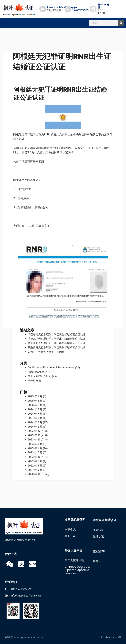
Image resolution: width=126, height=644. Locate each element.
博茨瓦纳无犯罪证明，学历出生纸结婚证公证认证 (57, 339)
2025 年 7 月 (35, 396)
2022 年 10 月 (36, 457)
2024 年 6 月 (35, 418)
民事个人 (70, 529)
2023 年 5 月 (35, 453)
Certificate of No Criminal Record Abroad (51, 368)
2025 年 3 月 (35, 401)
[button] (3, 23)
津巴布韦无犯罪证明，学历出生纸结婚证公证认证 (57, 334)
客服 (41, 161)
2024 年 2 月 (35, 427)
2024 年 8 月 (35, 409)
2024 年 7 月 (35, 414)
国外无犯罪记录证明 (40, 376)
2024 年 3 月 (35, 422)
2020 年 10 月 (36, 474)
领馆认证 (98, 536)
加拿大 (97, 561)
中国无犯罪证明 (74, 560)
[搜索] (121, 23)
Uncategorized (36, 372)
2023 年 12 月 (36, 431)
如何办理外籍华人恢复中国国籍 (46, 352)
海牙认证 (98, 530)
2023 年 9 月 (35, 444)
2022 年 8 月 (35, 461)
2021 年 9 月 (35, 470)
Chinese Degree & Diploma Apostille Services (77, 570)
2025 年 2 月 (35, 405)
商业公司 (70, 536)
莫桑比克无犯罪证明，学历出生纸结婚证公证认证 (57, 347)
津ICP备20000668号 (111, 637)
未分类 (32, 381)
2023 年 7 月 (35, 448)
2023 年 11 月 (36, 435)
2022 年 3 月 (35, 466)
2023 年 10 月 (36, 440)
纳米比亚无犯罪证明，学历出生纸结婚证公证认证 (57, 343)
